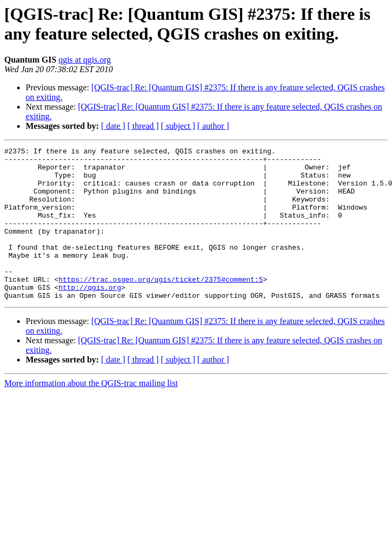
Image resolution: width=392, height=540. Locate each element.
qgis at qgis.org (84, 60)
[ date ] (113, 126)
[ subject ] (178, 126)
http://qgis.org (90, 316)
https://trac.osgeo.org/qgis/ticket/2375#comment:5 (160, 306)
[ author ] (213, 126)
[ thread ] (143, 126)
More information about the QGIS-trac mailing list (91, 414)
